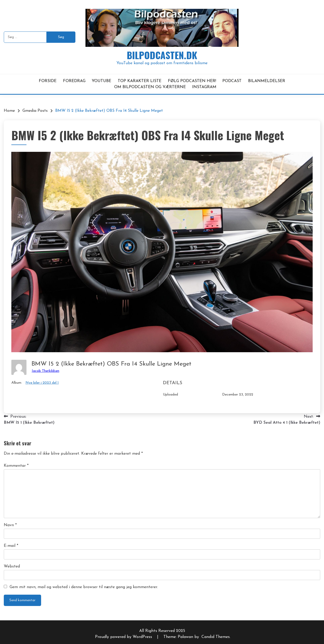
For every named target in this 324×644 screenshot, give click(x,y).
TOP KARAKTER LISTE (140, 81)
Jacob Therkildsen (45, 371)
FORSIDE (48, 81)
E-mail (11, 546)
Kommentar (16, 466)
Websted (12, 566)
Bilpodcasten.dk (162, 55)
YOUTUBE (101, 81)
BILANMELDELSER (267, 81)
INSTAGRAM (204, 87)
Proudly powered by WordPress (124, 637)
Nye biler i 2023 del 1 (42, 383)
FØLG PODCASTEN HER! (192, 81)
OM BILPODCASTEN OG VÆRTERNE (150, 87)
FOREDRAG (74, 81)
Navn (10, 525)
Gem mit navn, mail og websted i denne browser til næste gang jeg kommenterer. (84, 587)
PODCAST (232, 81)
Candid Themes (216, 637)
